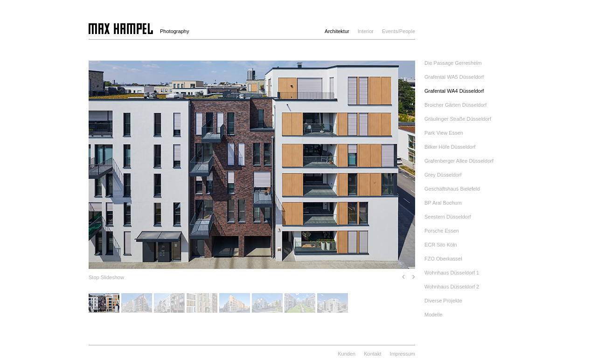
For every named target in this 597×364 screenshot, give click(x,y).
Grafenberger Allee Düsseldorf (459, 161)
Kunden (347, 354)
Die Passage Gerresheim (453, 63)
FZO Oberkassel (443, 259)
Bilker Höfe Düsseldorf (450, 147)
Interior (366, 31)
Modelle (434, 315)
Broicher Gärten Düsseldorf (455, 105)
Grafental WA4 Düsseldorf (454, 91)
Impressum (403, 354)
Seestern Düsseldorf (448, 217)
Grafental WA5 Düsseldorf (454, 77)
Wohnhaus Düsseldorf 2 (452, 287)
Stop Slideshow (106, 277)
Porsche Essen (442, 231)
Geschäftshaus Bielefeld (452, 189)
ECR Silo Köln (441, 245)
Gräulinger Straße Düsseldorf (458, 119)
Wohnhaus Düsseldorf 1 (452, 273)
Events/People (399, 31)
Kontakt (372, 354)
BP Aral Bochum (443, 203)
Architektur (337, 31)
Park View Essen (444, 133)
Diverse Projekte (443, 301)
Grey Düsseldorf (443, 175)
